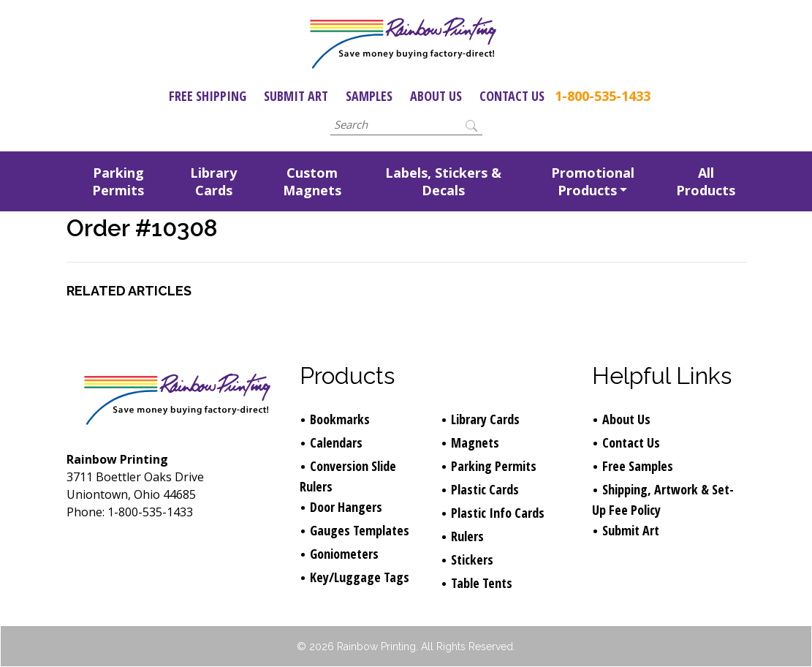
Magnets (475, 442)
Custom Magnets (312, 181)
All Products (706, 181)
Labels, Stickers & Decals (443, 181)
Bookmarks (340, 419)
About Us (436, 96)
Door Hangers (346, 507)
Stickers (472, 559)
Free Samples (638, 466)
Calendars (336, 442)
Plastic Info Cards (498, 513)
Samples (369, 96)
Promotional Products (593, 181)
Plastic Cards (485, 489)
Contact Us (512, 96)
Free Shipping (208, 96)
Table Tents (482, 583)
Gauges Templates (360, 530)
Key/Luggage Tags (360, 577)
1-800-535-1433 (603, 96)
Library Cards (213, 181)
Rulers (467, 536)
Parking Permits (118, 181)
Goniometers (344, 554)
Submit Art (296, 96)
